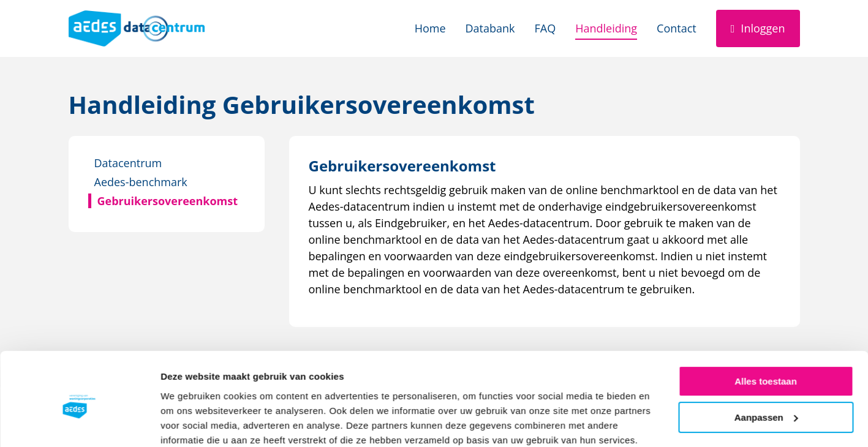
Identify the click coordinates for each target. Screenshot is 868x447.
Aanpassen (766, 366)
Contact (677, 28)
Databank (490, 28)
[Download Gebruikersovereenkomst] (402, 166)
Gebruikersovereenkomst (168, 201)
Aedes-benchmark (141, 182)
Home (430, 28)
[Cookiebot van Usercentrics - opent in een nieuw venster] (79, 423)
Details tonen (190, 423)
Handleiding (606, 28)
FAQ (545, 28)
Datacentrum (128, 163)
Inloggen (763, 28)
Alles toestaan (766, 331)
